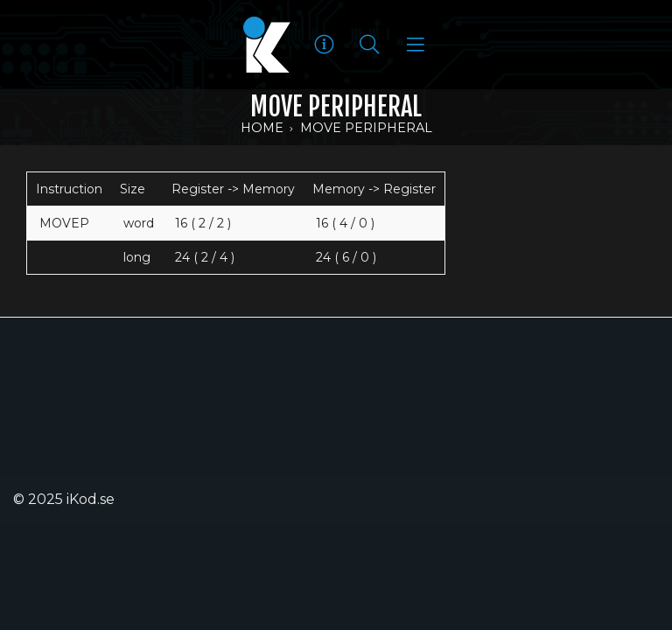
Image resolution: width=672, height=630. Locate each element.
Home (262, 128)
